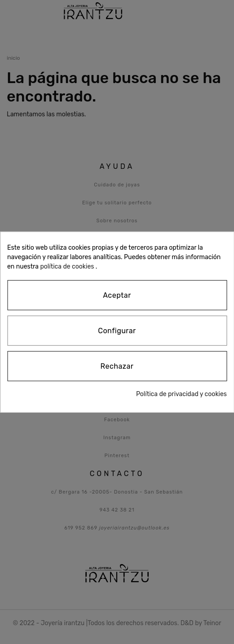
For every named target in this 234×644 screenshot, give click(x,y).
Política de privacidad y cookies (181, 394)
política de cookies (67, 267)
